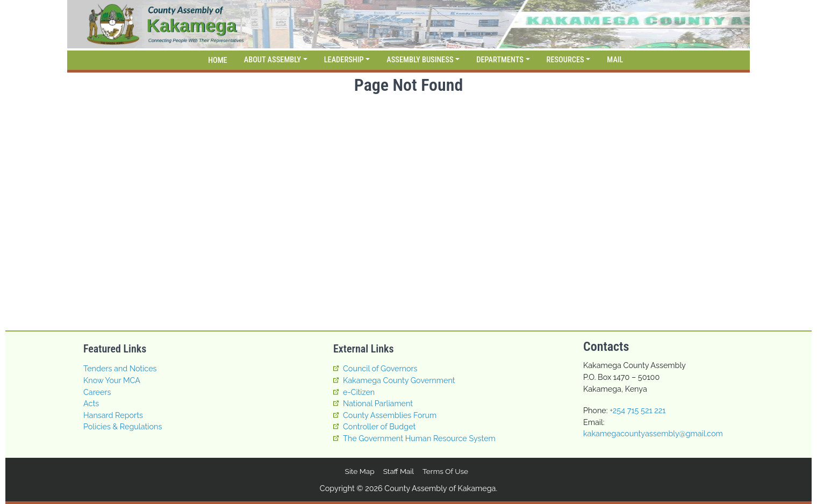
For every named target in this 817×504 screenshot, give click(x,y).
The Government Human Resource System (419, 438)
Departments (500, 60)
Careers (97, 392)
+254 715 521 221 (637, 410)
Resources (565, 60)
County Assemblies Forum (390, 415)
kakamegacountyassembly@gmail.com (653, 433)
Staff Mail (399, 471)
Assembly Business (420, 60)
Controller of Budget (379, 426)
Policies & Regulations (123, 426)
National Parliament (378, 403)
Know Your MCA (112, 380)
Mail (615, 60)
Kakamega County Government (399, 380)
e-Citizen (359, 392)
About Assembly (273, 60)
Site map (360, 471)
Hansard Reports (113, 415)
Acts (91, 403)
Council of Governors (380, 368)
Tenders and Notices (120, 368)
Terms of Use (445, 471)
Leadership (344, 60)
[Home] (216, 60)
